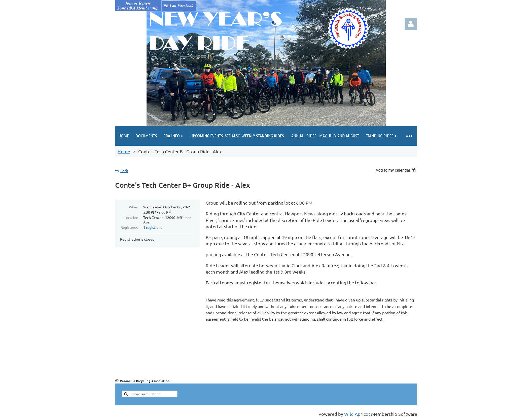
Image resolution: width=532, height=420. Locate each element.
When (134, 207)
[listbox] (396, 170)
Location (131, 217)
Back (124, 171)
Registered (129, 227)
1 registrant (153, 227)
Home (124, 151)
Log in (411, 24)
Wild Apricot (357, 414)
